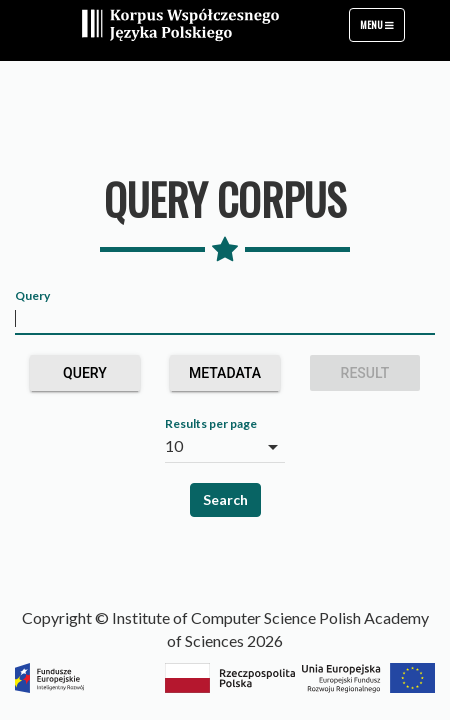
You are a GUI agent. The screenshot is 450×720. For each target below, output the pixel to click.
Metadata (225, 378)
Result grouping (365, 378)
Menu (382, 29)
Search (225, 499)
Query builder (84, 378)
